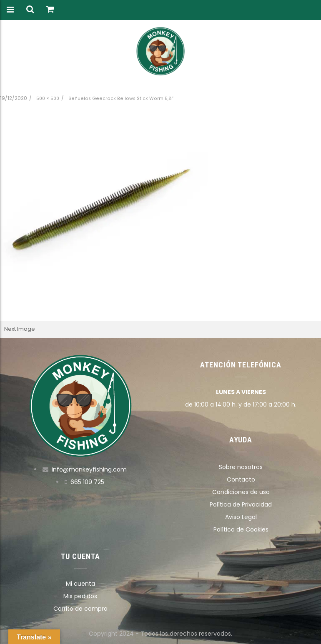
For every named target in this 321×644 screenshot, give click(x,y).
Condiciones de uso (241, 492)
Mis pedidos (80, 596)
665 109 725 (87, 482)
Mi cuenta (80, 584)
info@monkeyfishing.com (89, 469)
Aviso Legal (241, 517)
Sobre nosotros (241, 467)
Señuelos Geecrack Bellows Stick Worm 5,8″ (121, 99)
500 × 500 (48, 99)
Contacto (241, 479)
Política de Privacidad (241, 504)
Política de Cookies (241, 529)
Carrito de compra (80, 609)
